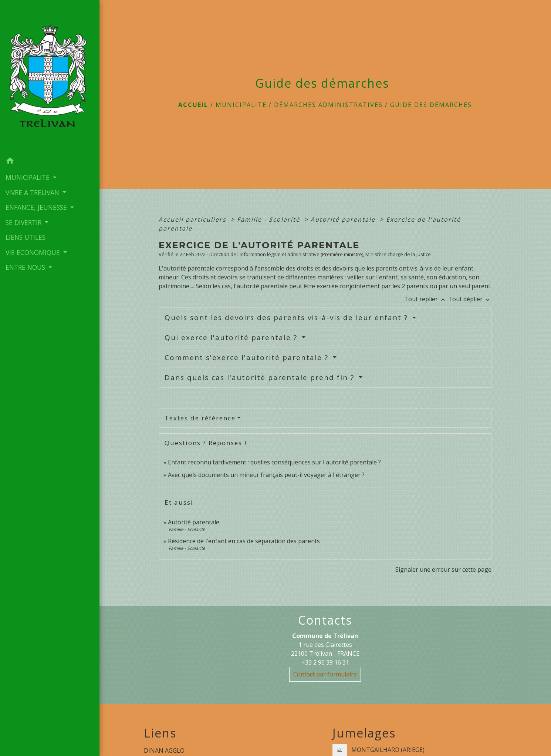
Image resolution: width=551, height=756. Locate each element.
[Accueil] (50, 77)
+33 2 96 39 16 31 (325, 662)
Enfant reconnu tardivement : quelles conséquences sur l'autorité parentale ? (274, 462)
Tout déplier (470, 299)
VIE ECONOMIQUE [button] (34, 252)
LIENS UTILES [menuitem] (26, 237)
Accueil (193, 105)
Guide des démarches (431, 105)
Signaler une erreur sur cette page (443, 569)
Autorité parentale (344, 219)
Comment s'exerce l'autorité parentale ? (248, 357)
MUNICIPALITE (241, 105)
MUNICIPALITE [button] (28, 177)
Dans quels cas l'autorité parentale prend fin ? (261, 377)
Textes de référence (200, 418)
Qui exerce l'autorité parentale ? (232, 337)
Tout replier (426, 299)
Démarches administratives (328, 105)
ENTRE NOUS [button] (26, 267)
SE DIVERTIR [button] (24, 222)
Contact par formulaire (325, 674)
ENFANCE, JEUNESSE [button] (37, 207)
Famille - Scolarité (270, 219)
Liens (160, 733)
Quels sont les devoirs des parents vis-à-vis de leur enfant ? (288, 317)
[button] (50, 161)
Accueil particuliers (194, 219)
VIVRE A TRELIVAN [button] (33, 192)
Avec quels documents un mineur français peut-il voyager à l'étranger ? (266, 475)
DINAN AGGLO (164, 750)
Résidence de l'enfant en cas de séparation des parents (244, 541)
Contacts (325, 620)
